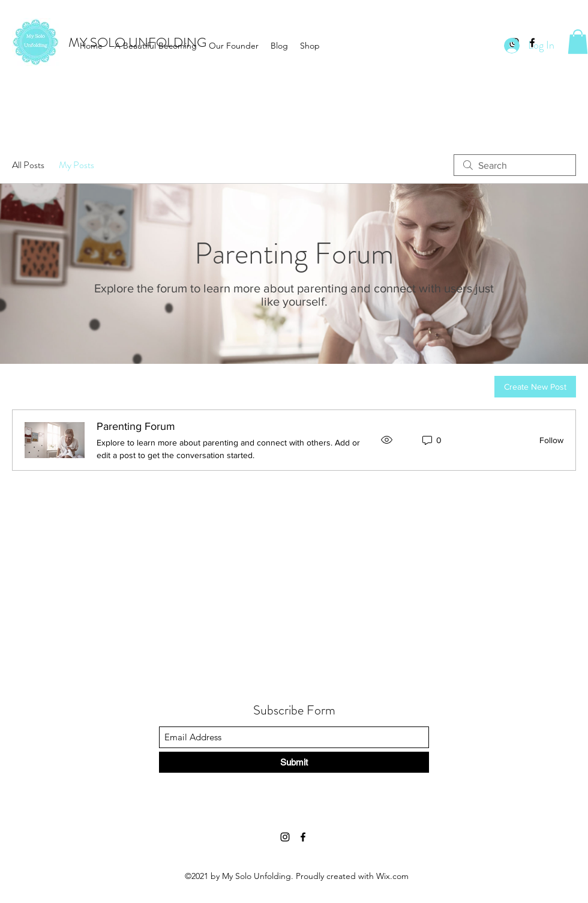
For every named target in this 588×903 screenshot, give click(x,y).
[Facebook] (303, 837)
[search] (515, 165)
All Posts (28, 165)
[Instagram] (285, 837)
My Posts (76, 165)
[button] (578, 42)
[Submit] (294, 762)
